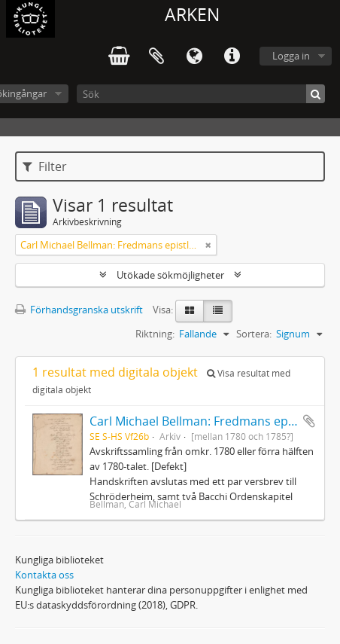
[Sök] (201, 94)
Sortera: (254, 334)
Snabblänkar (232, 56)
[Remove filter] (208, 245)
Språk (194, 56)
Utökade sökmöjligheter (170, 275)
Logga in (291, 56)
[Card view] (190, 311)
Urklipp (156, 56)
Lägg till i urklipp (309, 421)
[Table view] (218, 311)
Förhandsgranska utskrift (79, 310)
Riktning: (155, 334)
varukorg (119, 56)
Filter (45, 166)
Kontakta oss (44, 575)
